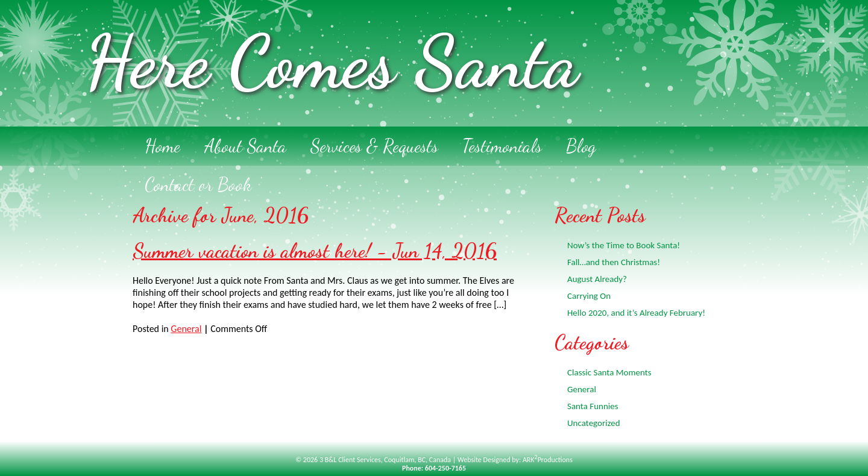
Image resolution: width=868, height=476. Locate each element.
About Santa (245, 146)
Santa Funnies (593, 406)
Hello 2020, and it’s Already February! (636, 313)
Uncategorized (594, 423)
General (186, 329)
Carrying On (589, 296)
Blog (581, 146)
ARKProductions (548, 460)
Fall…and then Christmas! (614, 262)
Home (162, 146)
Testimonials (502, 146)
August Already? (597, 279)
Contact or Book (198, 184)
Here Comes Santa (331, 62)
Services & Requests (374, 146)
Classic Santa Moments (609, 372)
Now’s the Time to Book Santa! (624, 245)
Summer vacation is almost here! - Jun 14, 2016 (315, 251)
